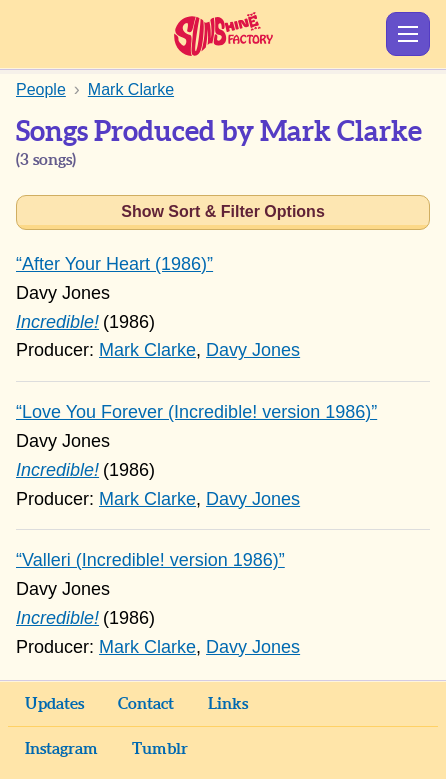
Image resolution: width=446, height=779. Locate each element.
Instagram (61, 749)
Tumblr (160, 749)
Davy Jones (253, 350)
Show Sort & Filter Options (223, 211)
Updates (54, 704)
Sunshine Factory (223, 34)
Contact (146, 704)
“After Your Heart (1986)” (114, 264)
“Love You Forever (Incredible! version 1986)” (196, 412)
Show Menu (408, 34)
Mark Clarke (147, 350)
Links (228, 704)
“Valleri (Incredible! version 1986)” (150, 560)
